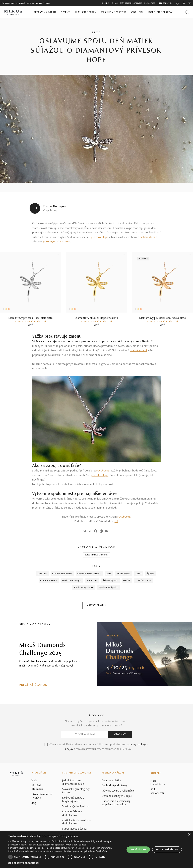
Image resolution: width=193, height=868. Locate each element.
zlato (109, 574)
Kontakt (156, 773)
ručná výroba (124, 574)
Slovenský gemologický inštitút (76, 791)
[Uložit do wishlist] (57, 255)
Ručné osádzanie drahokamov (72, 813)
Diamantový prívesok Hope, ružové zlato (163, 318)
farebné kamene (49, 581)
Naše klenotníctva (158, 783)
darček (127, 581)
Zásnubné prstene (114, 12)
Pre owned (150, 3)
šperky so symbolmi (84, 588)
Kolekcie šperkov (160, 12)
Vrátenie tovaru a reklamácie (118, 791)
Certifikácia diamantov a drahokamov (77, 822)
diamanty (42, 574)
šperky (150, 574)
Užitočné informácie (131, 3)
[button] (65, 863)
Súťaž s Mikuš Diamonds (97, 555)
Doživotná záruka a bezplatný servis (73, 800)
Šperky (66, 12)
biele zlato (92, 581)
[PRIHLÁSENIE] (184, 3)
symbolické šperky (108, 588)
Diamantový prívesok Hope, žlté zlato (96, 318)
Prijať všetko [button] (138, 850)
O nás (115, 3)
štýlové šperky (110, 581)
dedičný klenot (144, 581)
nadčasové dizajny (72, 581)
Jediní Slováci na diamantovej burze (73, 782)
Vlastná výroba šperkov (76, 807)
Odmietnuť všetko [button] (167, 850)
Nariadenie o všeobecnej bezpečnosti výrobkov (116, 803)
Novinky (105, 3)
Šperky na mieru (45, 12)
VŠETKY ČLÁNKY (96, 606)
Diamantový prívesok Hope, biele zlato (31, 318)
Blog (33, 803)
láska (139, 574)
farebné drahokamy (62, 574)
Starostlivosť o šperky (75, 829)
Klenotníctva (165, 3)
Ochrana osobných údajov (117, 796)
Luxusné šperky (86, 12)
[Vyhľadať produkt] (187, 12)
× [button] (189, 835)
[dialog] (96, 850)
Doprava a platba (111, 781)
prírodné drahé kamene (89, 574)
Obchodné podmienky (115, 786)
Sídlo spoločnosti (157, 791)
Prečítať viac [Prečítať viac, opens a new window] (102, 851)
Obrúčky (137, 12)
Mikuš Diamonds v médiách (42, 796)
